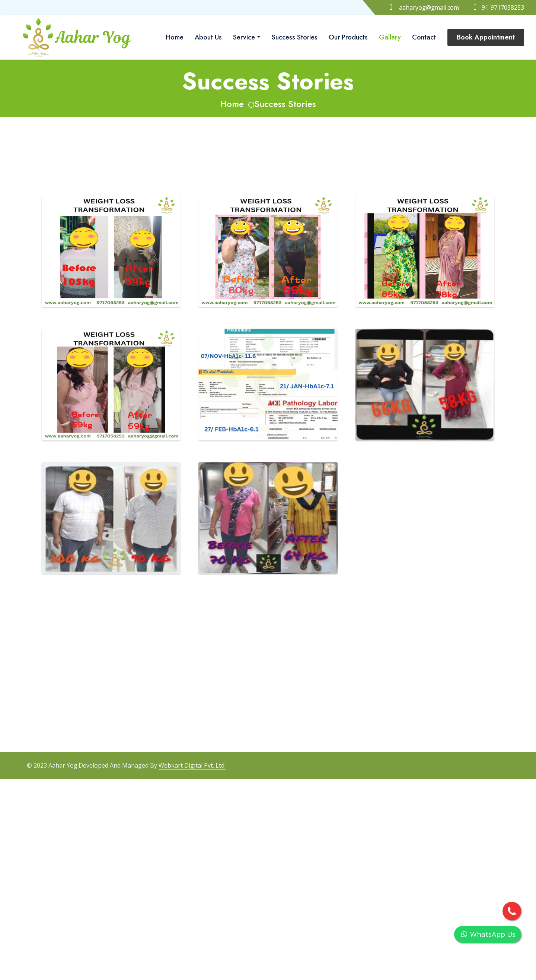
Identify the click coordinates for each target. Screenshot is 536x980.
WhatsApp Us (488, 934)
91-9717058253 (498, 7)
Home (175, 37)
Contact (424, 37)
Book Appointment (486, 37)
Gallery (390, 37)
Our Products (348, 37)
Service (244, 37)
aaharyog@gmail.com (429, 7)
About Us (208, 37)
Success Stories (295, 37)
